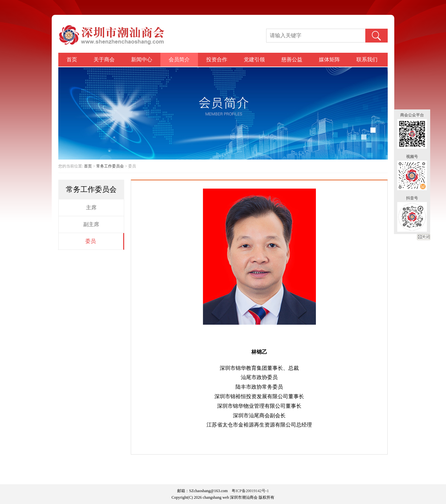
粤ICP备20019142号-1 (250, 491)
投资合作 (217, 59)
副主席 (91, 224)
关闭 (424, 237)
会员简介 (179, 59)
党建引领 (254, 59)
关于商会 (104, 59)
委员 (91, 241)
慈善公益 (292, 59)
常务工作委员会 (110, 166)
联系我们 (367, 59)
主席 (91, 208)
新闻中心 (142, 59)
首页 (72, 59)
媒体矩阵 (329, 59)
